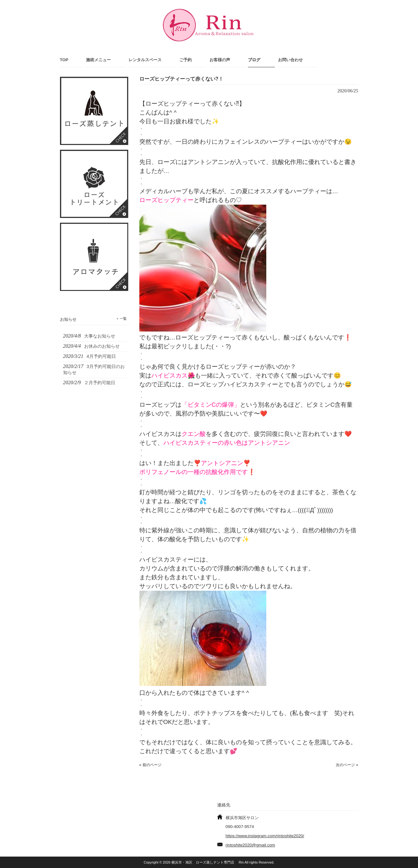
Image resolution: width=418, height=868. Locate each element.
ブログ (254, 60)
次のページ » (347, 765)
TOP (64, 60)
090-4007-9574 (240, 827)
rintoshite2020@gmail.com (250, 845)
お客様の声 (220, 60)
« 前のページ (150, 765)
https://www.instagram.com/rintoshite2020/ (265, 836)
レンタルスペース (145, 60)
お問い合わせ (290, 60)
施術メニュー (98, 60)
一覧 (123, 319)
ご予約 (186, 60)
